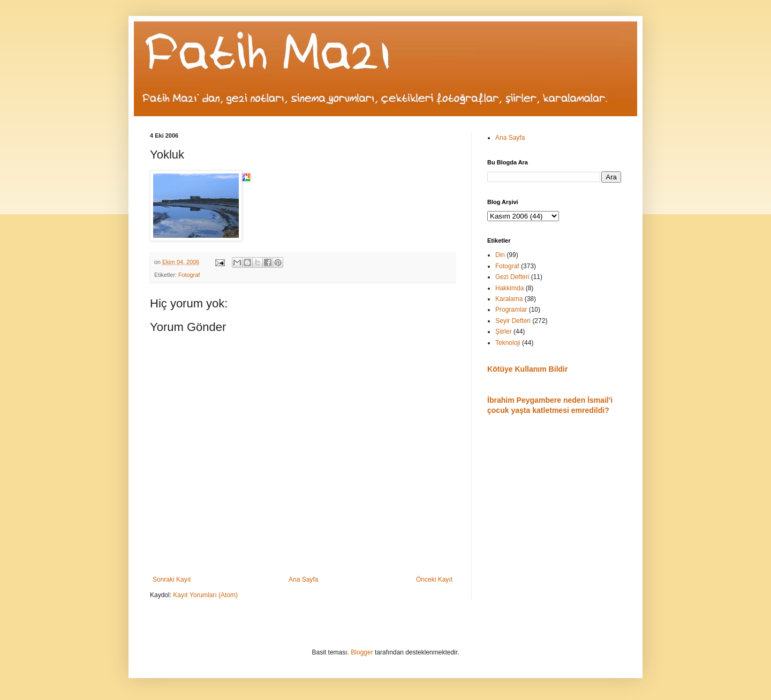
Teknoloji (508, 343)
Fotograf (189, 275)
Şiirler (504, 332)
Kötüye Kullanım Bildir (527, 369)
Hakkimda (509, 288)
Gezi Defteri (512, 277)
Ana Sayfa (303, 579)
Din (500, 255)
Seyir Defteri (513, 321)
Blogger (362, 652)
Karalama (509, 299)
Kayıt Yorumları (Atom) (205, 595)
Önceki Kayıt (434, 579)
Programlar (511, 310)
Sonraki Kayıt (172, 579)
